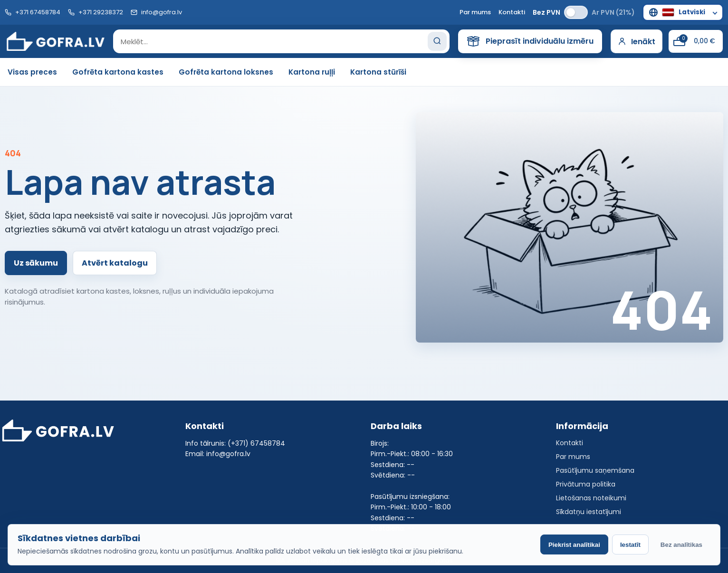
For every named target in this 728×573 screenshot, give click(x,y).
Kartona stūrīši (378, 72)
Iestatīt (630, 545)
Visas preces (32, 72)
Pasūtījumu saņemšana (595, 470)
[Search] (437, 41)
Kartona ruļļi (312, 72)
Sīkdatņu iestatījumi (589, 512)
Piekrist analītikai (574, 545)
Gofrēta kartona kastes (118, 72)
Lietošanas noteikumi (591, 498)
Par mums (475, 12)
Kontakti (512, 12)
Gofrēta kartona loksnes (226, 72)
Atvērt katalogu (115, 263)
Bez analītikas (681, 545)
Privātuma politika (586, 484)
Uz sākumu (36, 263)
